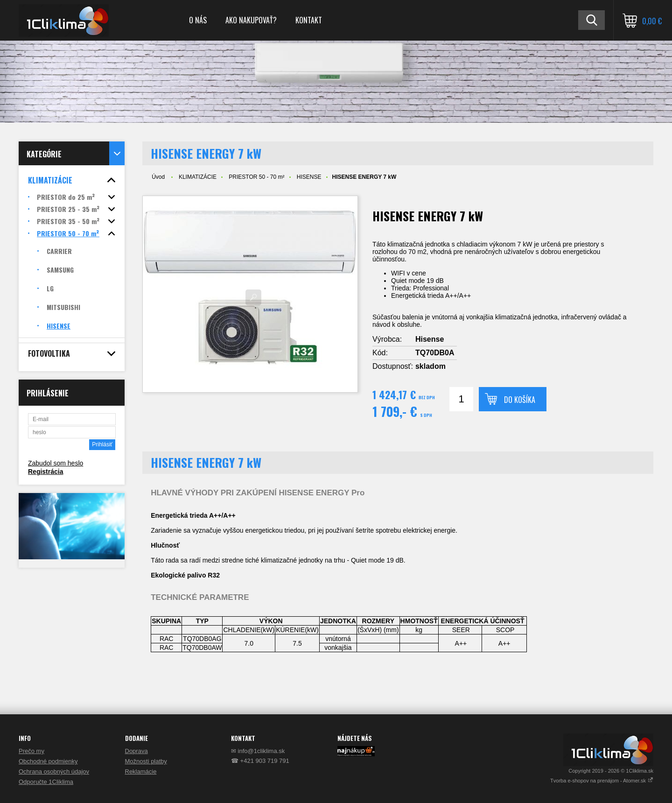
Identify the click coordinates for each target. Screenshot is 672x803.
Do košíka (520, 400)
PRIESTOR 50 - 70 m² (256, 177)
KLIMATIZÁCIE (198, 177)
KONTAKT (309, 20)
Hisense (430, 339)
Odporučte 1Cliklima (46, 782)
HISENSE (309, 177)
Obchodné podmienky (48, 761)
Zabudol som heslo (56, 463)
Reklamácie (141, 771)
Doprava (136, 751)
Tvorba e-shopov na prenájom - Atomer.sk (602, 781)
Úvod (158, 177)
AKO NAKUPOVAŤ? (251, 20)
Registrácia (45, 472)
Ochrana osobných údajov (54, 771)
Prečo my (31, 751)
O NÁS (198, 20)
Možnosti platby (146, 761)
